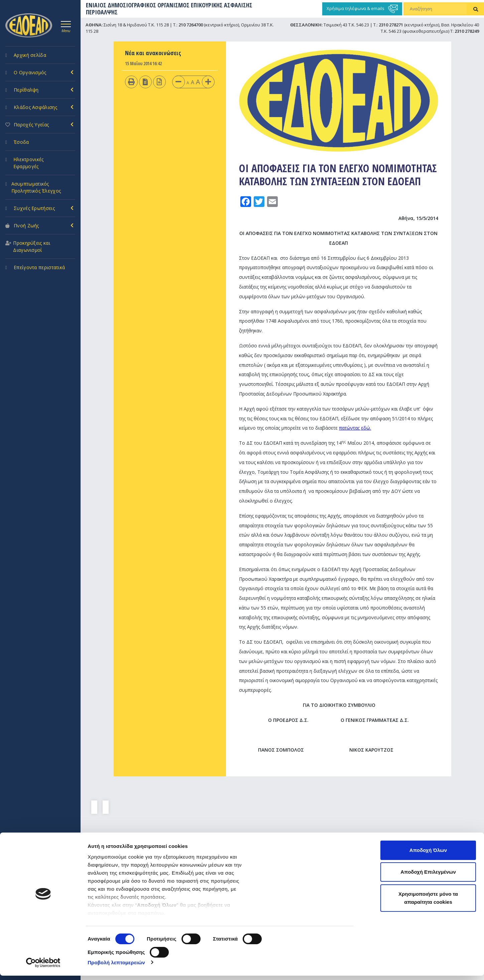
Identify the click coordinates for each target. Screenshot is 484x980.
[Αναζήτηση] (436, 9)
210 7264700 (191, 25)
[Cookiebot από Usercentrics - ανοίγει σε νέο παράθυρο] (43, 967)
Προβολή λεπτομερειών (116, 967)
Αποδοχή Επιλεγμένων (428, 877)
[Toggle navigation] (66, 26)
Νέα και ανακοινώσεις (153, 53)
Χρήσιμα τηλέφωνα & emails (362, 9)
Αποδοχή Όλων (428, 854)
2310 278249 (467, 31)
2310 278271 (391, 25)
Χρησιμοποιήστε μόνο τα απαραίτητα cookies (428, 902)
